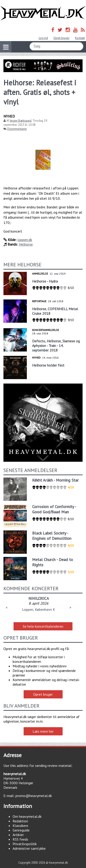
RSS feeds (20, 839)
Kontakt (80, 38)
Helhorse (26, 244)
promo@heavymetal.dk (34, 796)
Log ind (43, 38)
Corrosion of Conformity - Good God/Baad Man (54, 509)
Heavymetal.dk (43, 13)
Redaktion (20, 821)
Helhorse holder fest (48, 365)
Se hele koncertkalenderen (43, 626)
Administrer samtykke (29, 848)
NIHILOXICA (39, 598)
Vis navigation (4, 44)
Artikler (18, 835)
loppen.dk (25, 240)
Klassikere (20, 826)
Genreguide (21, 830)
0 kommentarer (17, 129)
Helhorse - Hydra (45, 281)
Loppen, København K (39, 609)
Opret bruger (61, 38)
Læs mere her (43, 731)
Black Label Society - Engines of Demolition (52, 536)
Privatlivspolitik (25, 844)
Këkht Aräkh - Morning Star (55, 480)
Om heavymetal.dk (27, 816)
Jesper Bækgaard (21, 121)
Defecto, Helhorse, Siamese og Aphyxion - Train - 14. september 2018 (56, 346)
